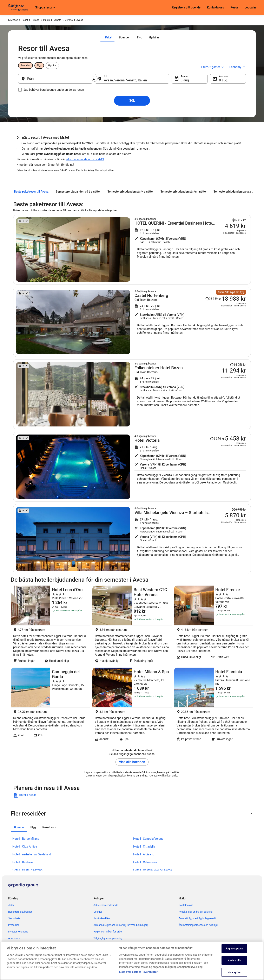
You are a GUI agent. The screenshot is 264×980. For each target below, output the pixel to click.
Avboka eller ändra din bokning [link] (196, 912)
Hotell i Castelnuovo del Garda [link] (153, 870)
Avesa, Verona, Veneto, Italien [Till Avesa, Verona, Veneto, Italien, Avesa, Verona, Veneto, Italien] (125, 80)
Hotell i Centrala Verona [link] (148, 839)
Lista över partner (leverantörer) (139, 973)
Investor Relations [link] (18, 932)
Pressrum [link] (14, 925)
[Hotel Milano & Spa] (132, 706)
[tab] (109, 37)
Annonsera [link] (14, 938)
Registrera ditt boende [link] (20, 912)
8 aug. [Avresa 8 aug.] (185, 80)
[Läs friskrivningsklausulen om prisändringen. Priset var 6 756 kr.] (239, 510)
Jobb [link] (11, 905)
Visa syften (235, 973)
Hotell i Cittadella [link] (144, 847)
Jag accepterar (234, 950)
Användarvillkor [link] (102, 918)
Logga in (250, 7)
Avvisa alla (235, 961)
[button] (132, 814)
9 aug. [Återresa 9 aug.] (224, 80)
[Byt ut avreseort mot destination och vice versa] (95, 79)
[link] (43, 795)
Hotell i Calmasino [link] (145, 862)
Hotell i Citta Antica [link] (25, 847)
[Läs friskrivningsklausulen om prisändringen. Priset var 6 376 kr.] (217, 439)
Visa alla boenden (132, 762)
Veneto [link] (57, 20)
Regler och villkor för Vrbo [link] (108, 932)
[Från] (55, 79)
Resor (234, 7)
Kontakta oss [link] (186, 905)
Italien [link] (47, 20)
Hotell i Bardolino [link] (23, 862)
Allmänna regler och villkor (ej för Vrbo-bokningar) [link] (121, 925)
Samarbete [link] (14, 918)
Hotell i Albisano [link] (144, 854)
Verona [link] (69, 20)
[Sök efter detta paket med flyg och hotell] (190, 250)
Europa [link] (35, 20)
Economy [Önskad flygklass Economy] (238, 67)
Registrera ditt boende (186, 7)
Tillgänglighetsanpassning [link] (108, 938)
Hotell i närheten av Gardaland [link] (32, 854)
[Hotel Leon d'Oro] (50, 625)
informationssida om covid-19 (85, 159)
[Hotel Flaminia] (214, 706)
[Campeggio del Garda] (50, 706)
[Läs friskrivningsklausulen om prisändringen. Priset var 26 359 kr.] (213, 299)
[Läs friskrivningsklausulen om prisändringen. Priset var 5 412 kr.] (239, 220)
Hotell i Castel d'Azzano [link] (27, 870)
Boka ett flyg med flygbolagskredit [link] (197, 918)
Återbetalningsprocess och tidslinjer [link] (199, 925)
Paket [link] (25, 20)
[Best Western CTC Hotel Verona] (132, 625)
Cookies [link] (98, 912)
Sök (132, 101)
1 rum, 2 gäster (213, 67)
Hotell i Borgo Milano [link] (26, 839)
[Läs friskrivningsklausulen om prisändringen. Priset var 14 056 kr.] (238, 365)
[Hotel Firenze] (214, 625)
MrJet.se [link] (13, 20)
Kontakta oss (216, 7)
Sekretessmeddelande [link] (106, 905)
